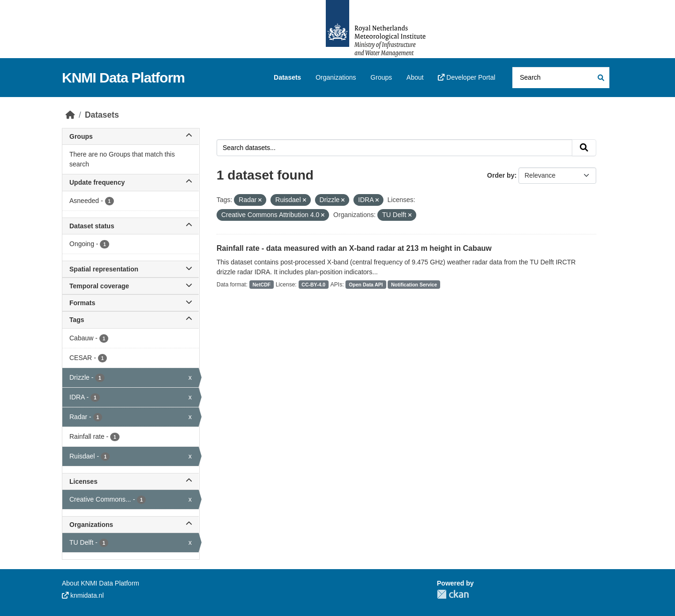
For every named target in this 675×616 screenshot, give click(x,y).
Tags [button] (131, 320)
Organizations (336, 77)
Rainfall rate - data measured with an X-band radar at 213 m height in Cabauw (354, 248)
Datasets (287, 77)
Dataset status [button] (131, 226)
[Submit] (600, 78)
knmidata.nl (83, 595)
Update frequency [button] (131, 182)
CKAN (453, 594)
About (415, 77)
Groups (381, 77)
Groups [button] (131, 136)
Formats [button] (131, 303)
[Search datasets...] (561, 78)
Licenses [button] (131, 481)
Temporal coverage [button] (131, 286)
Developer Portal (466, 77)
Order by (501, 175)
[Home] (70, 115)
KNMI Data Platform (123, 78)
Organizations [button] (131, 525)
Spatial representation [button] (131, 269)
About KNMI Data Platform (101, 583)
